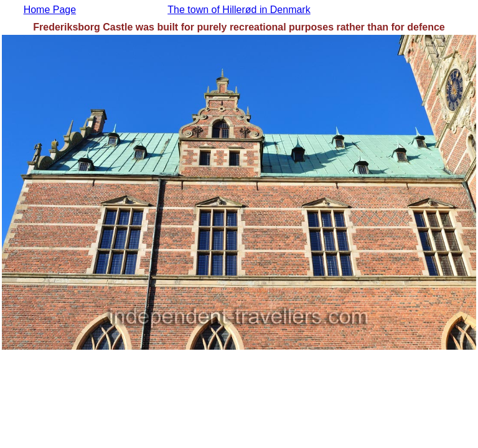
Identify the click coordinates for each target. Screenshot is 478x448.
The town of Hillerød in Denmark (239, 10)
